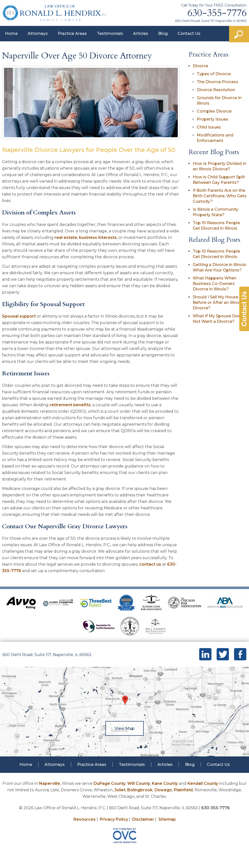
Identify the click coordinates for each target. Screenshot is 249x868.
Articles (141, 33)
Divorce (200, 66)
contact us (150, 564)
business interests (98, 237)
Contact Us (189, 33)
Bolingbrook (140, 790)
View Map (124, 728)
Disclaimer (143, 819)
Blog (163, 33)
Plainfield (183, 790)
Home (11, 33)
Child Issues (209, 127)
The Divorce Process (218, 82)
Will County (139, 783)
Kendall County (203, 783)
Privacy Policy (114, 819)
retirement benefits (70, 405)
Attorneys (38, 33)
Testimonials (110, 33)
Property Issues (213, 119)
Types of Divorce (214, 74)
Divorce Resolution (216, 90)
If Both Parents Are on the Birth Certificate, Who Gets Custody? (220, 196)
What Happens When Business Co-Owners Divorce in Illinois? (215, 284)
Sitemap (167, 819)
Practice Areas (72, 33)
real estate (66, 237)
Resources (85, 819)
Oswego (163, 790)
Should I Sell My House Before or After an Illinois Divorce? (218, 302)
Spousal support (19, 316)
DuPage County (110, 783)
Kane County (165, 783)
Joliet (120, 790)
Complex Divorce (214, 111)
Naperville (50, 783)
